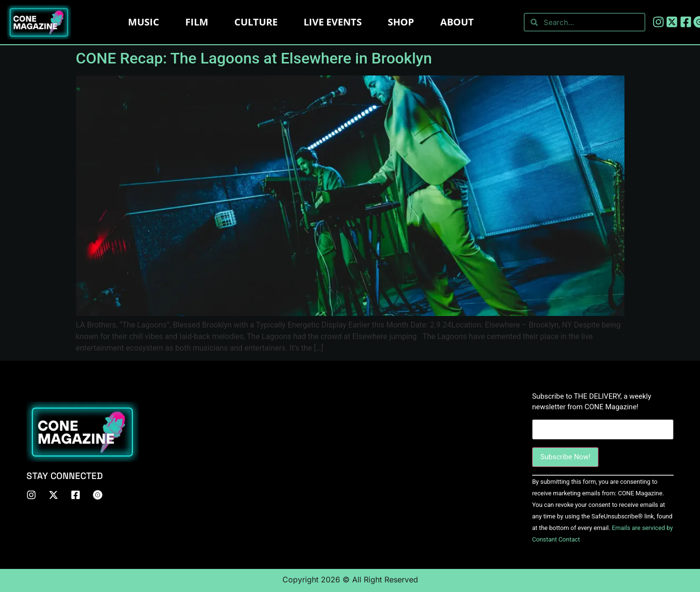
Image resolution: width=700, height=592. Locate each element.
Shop (401, 22)
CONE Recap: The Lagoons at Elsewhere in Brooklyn (254, 58)
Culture (256, 22)
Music (144, 22)
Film (197, 22)
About (457, 22)
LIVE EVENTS (333, 22)
